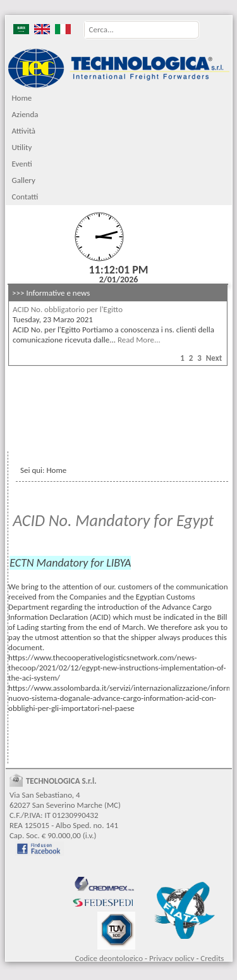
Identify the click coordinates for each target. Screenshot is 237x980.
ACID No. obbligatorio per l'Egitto (68, 309)
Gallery (23, 180)
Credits (212, 958)
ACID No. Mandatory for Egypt (113, 520)
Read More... (139, 340)
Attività (23, 131)
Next (214, 358)
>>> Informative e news (51, 293)
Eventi (21, 164)
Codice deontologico (109, 958)
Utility (21, 147)
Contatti (25, 197)
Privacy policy (172, 958)
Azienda (25, 114)
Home (21, 98)
